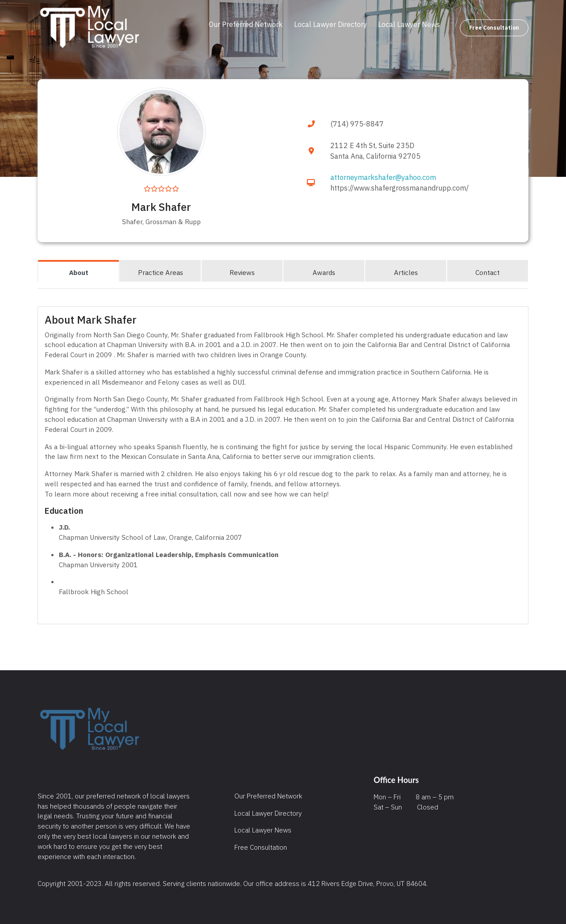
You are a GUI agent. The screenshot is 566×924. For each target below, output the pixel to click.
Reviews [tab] (242, 272)
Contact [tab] (488, 272)
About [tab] (79, 272)
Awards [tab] (324, 272)
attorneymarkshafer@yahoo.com (383, 177)
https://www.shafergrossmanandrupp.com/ (400, 188)
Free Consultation (494, 28)
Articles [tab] (406, 272)
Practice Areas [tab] (161, 272)
